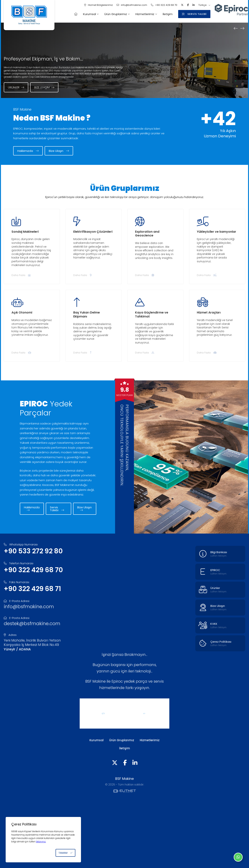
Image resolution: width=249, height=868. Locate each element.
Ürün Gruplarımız (116, 14)
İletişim (168, 14)
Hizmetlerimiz (145, 14)
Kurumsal (89, 14)
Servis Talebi (57, 509)
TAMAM (65, 853)
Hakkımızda (28, 151)
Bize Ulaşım (44, 87)
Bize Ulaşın (59, 151)
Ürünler (16, 87)
